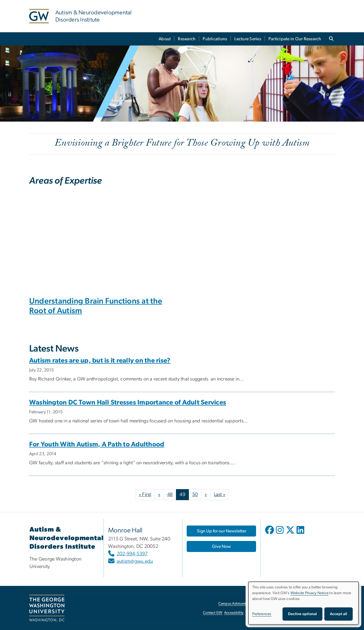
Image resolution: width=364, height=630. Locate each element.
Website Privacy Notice (310, 593)
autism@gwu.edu (135, 561)
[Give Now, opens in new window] (221, 546)
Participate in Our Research (295, 39)
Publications (215, 39)
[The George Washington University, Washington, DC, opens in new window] (47, 608)
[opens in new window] (270, 534)
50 (195, 495)
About (165, 39)
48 (170, 495)
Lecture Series (248, 39)
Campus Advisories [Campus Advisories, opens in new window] (233, 604)
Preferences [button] (262, 614)
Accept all (339, 614)
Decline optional (302, 614)
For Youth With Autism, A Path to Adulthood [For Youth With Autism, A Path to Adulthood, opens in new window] (97, 444)
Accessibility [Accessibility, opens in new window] (234, 613)
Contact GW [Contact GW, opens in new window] (213, 613)
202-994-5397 (132, 554)
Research (187, 39)
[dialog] (303, 603)
